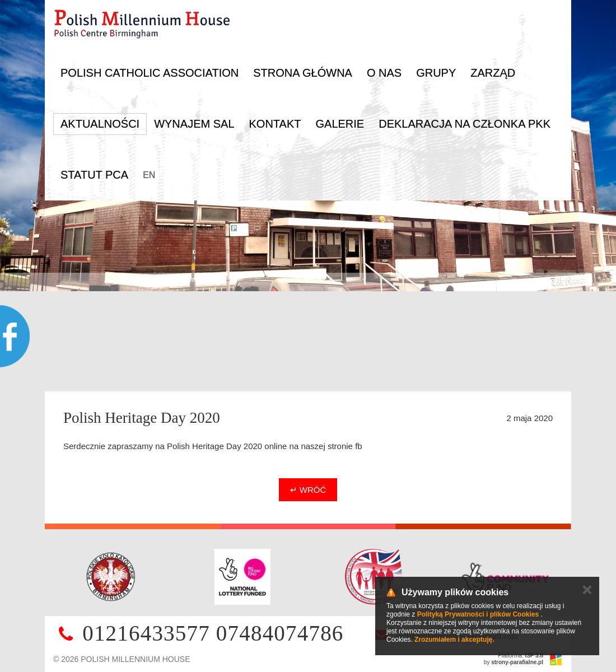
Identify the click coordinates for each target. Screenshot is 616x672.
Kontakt (275, 124)
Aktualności (100, 124)
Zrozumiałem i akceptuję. (454, 640)
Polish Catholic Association (150, 73)
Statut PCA (94, 175)
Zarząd (493, 73)
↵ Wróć (308, 490)
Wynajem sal (194, 124)
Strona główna (303, 73)
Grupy (436, 73)
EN (149, 175)
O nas (384, 73)
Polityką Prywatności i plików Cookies (478, 614)
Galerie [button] (340, 124)
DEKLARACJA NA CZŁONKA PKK (465, 124)
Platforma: (521, 655)
